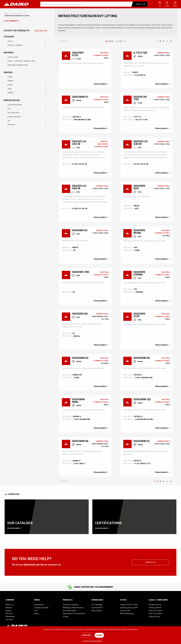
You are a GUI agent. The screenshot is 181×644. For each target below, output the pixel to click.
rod (9, 120)
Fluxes (10, 41)
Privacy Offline (155, 608)
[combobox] (94, 4)
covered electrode (15, 105)
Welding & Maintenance (73, 608)
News (37, 613)
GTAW (10, 85)
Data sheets (97, 611)
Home (6, 13)
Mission (9, 608)
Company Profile (41, 608)
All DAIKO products (17, 13)
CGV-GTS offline (155, 613)
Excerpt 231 (125, 611)
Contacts (9, 619)
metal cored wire (14, 117)
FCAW (10, 77)
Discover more (14, 528)
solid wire (11, 124)
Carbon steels (13, 57)
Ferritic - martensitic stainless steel (21, 61)
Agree (99, 635)
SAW (9, 89)
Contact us (150, 562)
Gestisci (87, 635)
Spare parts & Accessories (74, 613)
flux (9, 109)
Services (9, 613)
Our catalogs (97, 605)
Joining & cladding (15, 45)
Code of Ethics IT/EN (129, 605)
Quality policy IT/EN (129, 608)
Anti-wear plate (70, 611)
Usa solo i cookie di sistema (92, 641)
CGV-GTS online (155, 611)
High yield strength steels (18, 65)
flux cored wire (13, 113)
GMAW (10, 81)
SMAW (10, 93)
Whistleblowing (127, 613)
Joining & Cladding (71, 605)
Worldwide (10, 616)
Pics (36, 611)
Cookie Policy (154, 616)
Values (8, 611)
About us (10, 605)
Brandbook (39, 605)
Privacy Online (155, 605)
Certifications (97, 608)
